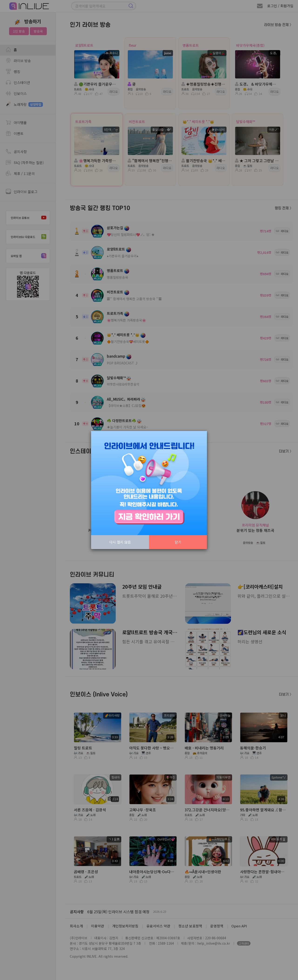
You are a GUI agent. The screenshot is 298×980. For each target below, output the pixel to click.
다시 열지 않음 (120, 542)
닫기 (178, 542)
